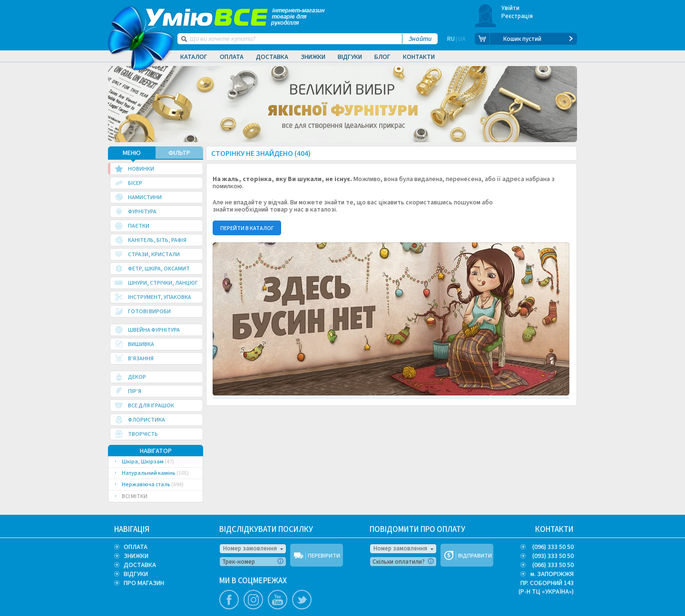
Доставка (272, 57)
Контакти (419, 57)
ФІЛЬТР (179, 153)
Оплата (232, 57)
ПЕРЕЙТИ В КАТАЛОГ (247, 228)
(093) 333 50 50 (553, 556)
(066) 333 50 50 (553, 565)
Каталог (194, 57)
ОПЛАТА (136, 547)
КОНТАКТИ (554, 529)
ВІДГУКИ (136, 574)
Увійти (511, 8)
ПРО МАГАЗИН (144, 583)
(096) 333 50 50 (553, 547)
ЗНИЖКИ (136, 556)
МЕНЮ (132, 153)
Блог (382, 57)
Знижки (313, 57)
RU (451, 39)
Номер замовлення (250, 549)
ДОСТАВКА (140, 565)
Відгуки (350, 57)
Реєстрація (517, 16)
